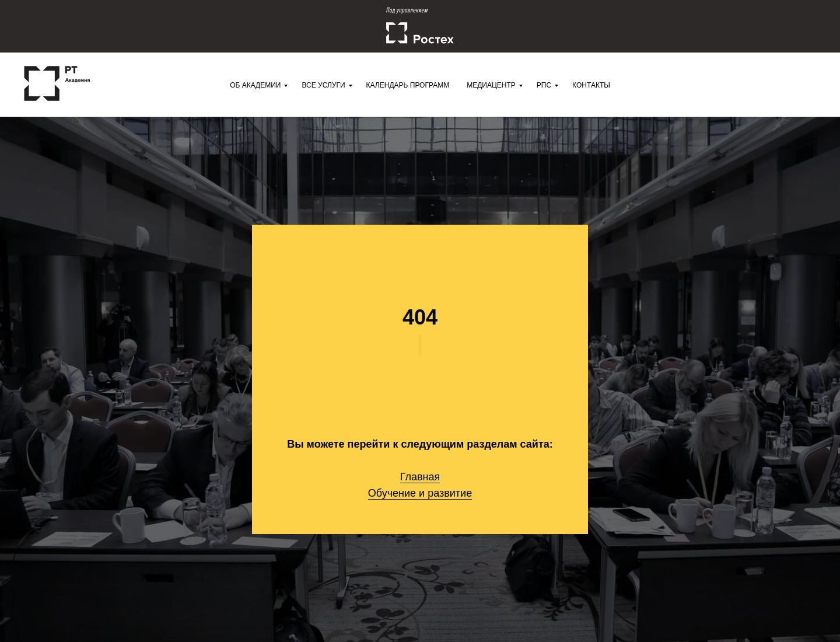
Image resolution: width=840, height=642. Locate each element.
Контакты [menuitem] (591, 85)
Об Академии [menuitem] (255, 85)
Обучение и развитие (420, 493)
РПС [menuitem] (544, 85)
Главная (420, 477)
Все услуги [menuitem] (323, 85)
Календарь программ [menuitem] (408, 85)
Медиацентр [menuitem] (491, 85)
